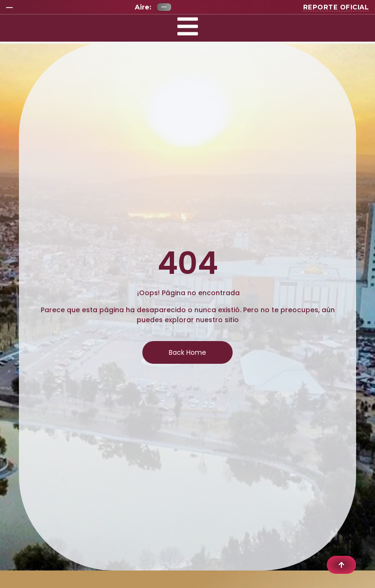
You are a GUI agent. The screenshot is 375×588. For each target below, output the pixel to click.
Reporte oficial (336, 7)
